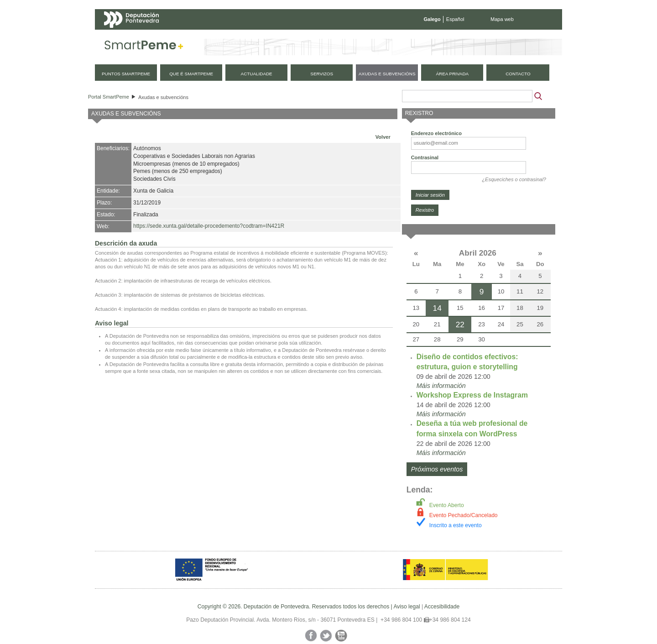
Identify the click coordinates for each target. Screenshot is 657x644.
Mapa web (502, 19)
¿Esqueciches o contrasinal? (514, 179)
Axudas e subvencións (163, 97)
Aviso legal (407, 607)
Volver (383, 137)
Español (455, 19)
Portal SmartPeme (109, 97)
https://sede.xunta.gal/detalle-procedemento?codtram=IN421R (209, 226)
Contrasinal (425, 157)
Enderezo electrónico (436, 133)
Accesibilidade (442, 607)
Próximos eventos (437, 469)
